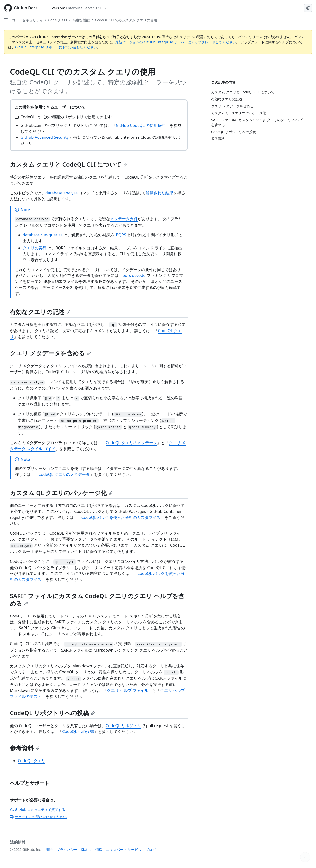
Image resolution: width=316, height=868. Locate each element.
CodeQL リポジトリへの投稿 (52, 713)
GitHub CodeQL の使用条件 (141, 125)
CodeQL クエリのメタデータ (131, 443)
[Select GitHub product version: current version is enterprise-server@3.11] (79, 8)
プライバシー (67, 850)
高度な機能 (81, 20)
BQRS (121, 235)
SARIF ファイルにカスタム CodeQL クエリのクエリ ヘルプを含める (97, 600)
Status (86, 850)
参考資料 (25, 748)
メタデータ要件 (124, 219)
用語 (49, 850)
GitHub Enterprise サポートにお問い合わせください (56, 47)
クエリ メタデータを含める (50, 353)
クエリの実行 (35, 248)
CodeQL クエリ (32, 761)
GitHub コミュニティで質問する (38, 810)
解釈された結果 (159, 193)
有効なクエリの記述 (40, 312)
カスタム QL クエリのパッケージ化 (61, 493)
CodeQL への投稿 (78, 731)
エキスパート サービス (124, 850)
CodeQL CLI (58, 20)
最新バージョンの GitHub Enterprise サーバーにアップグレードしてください (176, 42)
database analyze (61, 193)
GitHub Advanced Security (45, 137)
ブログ (151, 850)
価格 (99, 850)
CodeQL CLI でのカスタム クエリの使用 (126, 20)
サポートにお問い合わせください (38, 817)
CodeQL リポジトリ (123, 726)
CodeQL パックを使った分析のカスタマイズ (121, 517)
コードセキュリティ (27, 20)
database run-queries (43, 235)
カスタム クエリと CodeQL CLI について (69, 164)
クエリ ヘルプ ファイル (128, 690)
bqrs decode (134, 275)
